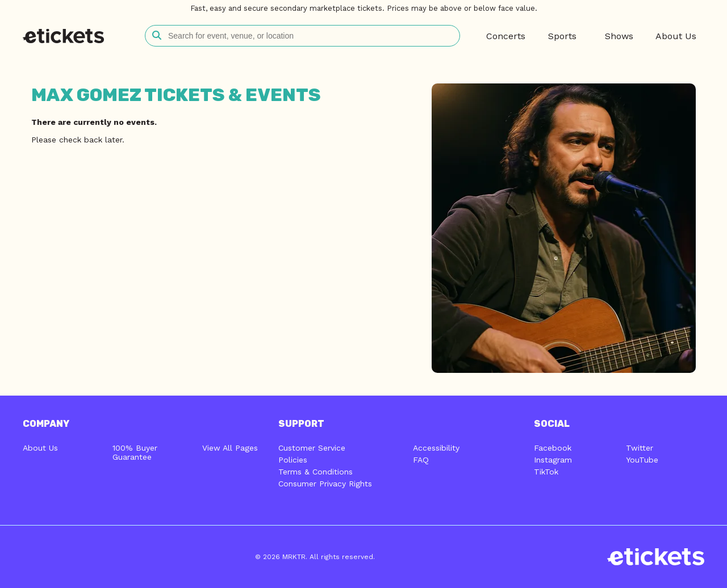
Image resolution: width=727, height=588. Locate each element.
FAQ (421, 460)
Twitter (640, 448)
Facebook (553, 448)
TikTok (546, 472)
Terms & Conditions (316, 472)
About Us (40, 448)
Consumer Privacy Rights (325, 484)
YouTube (642, 460)
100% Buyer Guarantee (135, 452)
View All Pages (230, 448)
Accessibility (436, 448)
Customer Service (312, 448)
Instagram (553, 460)
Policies (293, 460)
